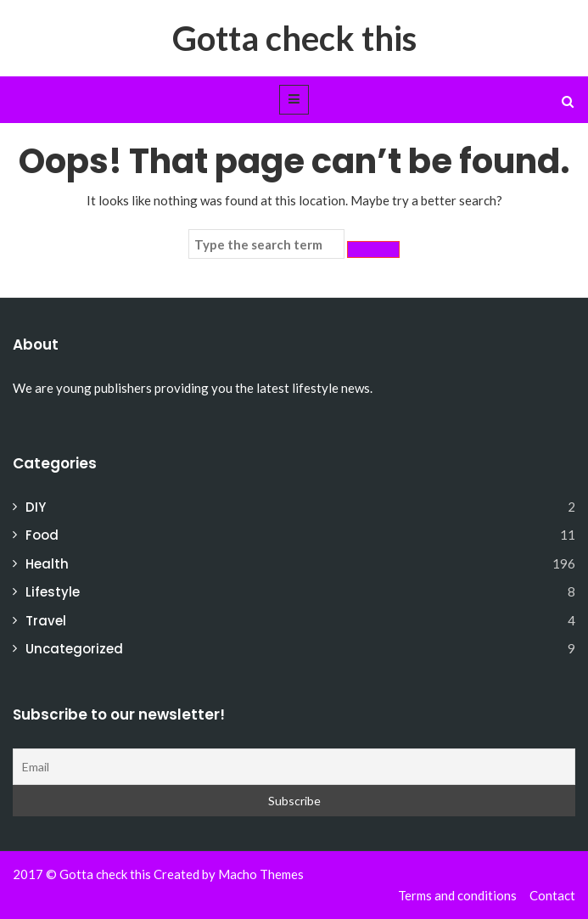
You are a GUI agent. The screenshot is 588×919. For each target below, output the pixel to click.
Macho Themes (261, 874)
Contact (552, 895)
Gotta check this (294, 38)
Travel (46, 621)
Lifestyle (53, 592)
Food (42, 535)
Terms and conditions (457, 895)
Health (47, 564)
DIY (36, 507)
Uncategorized (74, 649)
